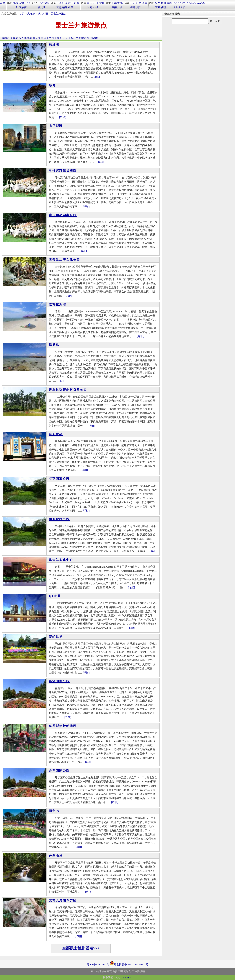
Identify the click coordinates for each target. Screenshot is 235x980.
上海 (59, 3)
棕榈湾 (54, 45)
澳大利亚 (43, 14)
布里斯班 (27, 38)
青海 (169, 3)
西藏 (95, 7)
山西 (16, 7)
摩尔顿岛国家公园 (63, 215)
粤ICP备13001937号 (98, 964)
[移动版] (94, 38)
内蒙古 (23, 7)
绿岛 (52, 85)
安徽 (59, 7)
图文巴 (54, 811)
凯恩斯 (17, 38)
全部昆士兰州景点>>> (81, 948)
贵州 (101, 3)
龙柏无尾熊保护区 (63, 900)
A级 (183, 7)
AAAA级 (191, 3)
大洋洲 (31, 14)
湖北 (120, 3)
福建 (65, 7)
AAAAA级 (180, 3)
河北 (27, 3)
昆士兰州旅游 (59, 14)
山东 (71, 7)
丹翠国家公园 (59, 770)
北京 (16, 3)
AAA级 (201, 3)
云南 (90, 7)
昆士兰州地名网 (80, 38)
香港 (133, 7)
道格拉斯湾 (58, 304)
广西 (139, 3)
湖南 (114, 7)
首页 (3, 3)
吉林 (46, 3)
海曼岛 (54, 345)
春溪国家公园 (59, 681)
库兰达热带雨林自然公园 (68, 390)
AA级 (177, 7)
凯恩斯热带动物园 (63, 726)
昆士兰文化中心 (61, 560)
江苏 (65, 3)
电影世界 (56, 434)
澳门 (139, 7)
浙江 (71, 3)
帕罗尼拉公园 (59, 519)
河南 (114, 3)
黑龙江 (42, 7)
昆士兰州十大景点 (54, 38)
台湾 (77, 3)
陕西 (158, 3)
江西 (120, 7)
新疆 (163, 7)
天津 (21, 3)
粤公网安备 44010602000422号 (129, 963)
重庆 (90, 3)
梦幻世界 (56, 637)
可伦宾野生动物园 (63, 170)
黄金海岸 (38, 38)
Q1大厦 (55, 596)
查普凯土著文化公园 (64, 260)
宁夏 (158, 7)
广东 (133, 3)
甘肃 (163, 3)
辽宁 (40, 3)
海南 (145, 3)
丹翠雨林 (56, 856)
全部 (68, 38)
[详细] (96, 77)
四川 (95, 3)
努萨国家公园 (59, 479)
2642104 (127, 977)
